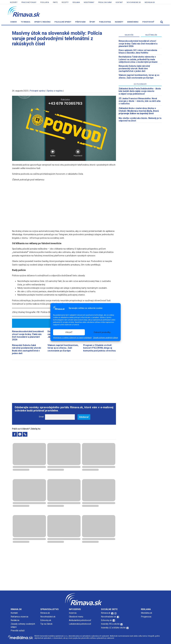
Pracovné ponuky (29, 2)
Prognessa (146, 617)
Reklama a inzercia (19, 617)
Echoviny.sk (46, 620)
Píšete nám (80, 22)
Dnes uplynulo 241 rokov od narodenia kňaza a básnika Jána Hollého (138, 51)
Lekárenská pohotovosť (80, 624)
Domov (14, 22)
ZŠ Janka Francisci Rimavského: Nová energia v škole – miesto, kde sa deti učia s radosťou (140, 101)
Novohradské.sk (48, 617)
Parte (55, 2)
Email (41, 417)
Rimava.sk (45, 613)
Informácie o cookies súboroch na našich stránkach (72, 338)
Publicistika (105, 22)
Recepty (65, 2)
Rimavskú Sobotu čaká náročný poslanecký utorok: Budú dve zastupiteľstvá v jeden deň (27, 349)
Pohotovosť (148, 22)
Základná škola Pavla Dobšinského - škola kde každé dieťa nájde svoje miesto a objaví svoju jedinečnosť (140, 91)
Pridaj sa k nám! (105, 2)
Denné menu (133, 22)
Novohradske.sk (134, 2)
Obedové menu (76, 617)
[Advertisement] (64, 67)
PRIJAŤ (69, 332)
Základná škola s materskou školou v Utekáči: (139, 111)
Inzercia (73, 613)
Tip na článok (46, 624)
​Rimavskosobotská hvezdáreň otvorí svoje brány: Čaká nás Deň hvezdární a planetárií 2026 (28, 335)
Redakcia (15, 620)
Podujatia (45, 2)
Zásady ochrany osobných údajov (105, 338)
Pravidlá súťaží (18, 631)
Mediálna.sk (150, 2)
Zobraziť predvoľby (102, 332)
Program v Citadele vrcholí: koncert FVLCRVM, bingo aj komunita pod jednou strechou (99, 348)
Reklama (76, 2)
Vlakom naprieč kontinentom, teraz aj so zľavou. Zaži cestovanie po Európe (63, 348)
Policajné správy (63, 22)
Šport (92, 22)
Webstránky (89, 2)
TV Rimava (26, 22)
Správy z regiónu (42, 22)
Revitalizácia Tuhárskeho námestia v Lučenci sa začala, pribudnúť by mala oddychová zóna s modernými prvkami (138, 59)
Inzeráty (14, 2)
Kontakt (119, 2)
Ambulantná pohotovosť (80, 620)
